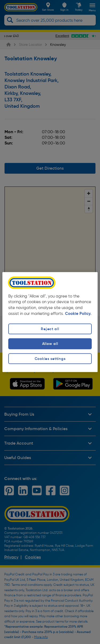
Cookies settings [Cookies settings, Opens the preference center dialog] (50, 359)
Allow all (50, 344)
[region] (50, 322)
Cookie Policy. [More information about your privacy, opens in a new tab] (78, 314)
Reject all (50, 329)
